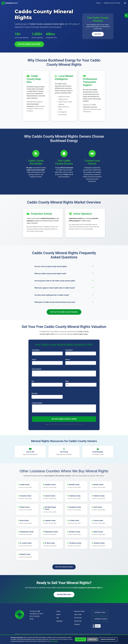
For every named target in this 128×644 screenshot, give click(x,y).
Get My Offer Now (64, 594)
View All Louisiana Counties (64, 567)
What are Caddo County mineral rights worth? (64, 273)
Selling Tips (78, 621)
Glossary (77, 624)
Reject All (92, 639)
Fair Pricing (78, 618)
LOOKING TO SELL (100, 612)
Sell (58, 618)
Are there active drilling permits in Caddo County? (64, 295)
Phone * (68, 360)
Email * (34, 360)
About (99, 3)
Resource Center (79, 611)
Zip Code (34, 393)
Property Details (37, 403)
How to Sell (78, 614)
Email (32, 619)
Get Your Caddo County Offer (29, 44)
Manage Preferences (108, 639)
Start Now (98, 34)
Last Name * (69, 350)
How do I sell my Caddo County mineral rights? (64, 266)
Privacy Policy (54, 641)
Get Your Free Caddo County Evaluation (64, 312)
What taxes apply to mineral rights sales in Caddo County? (64, 288)
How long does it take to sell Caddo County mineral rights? (64, 281)
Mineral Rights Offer (112, 3)
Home (58, 611)
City (33, 381)
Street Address (37, 369)
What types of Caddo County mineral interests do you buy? (64, 302)
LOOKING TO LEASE (101, 619)
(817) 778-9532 (35, 616)
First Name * (36, 350)
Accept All (81, 639)
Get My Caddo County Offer (64, 419)
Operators (60, 621)
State (67, 381)
